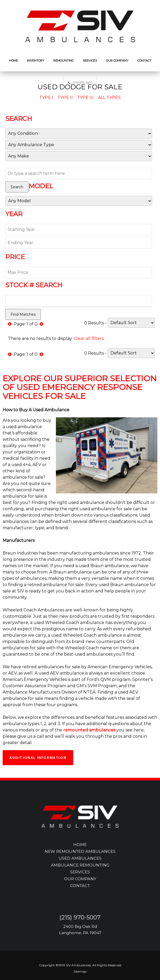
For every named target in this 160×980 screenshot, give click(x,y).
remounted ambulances (89, 730)
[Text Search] (79, 174)
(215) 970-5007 (82, 83)
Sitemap (80, 971)
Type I (46, 98)
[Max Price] (79, 273)
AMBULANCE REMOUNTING (80, 865)
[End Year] (79, 243)
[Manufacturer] (79, 156)
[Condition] (79, 133)
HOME (80, 845)
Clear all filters (89, 338)
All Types (109, 98)
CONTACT (80, 886)
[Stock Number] (79, 301)
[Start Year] (79, 230)
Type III (85, 98)
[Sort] (131, 323)
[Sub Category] (79, 145)
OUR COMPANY (80, 879)
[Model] (79, 201)
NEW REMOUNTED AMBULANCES (80, 851)
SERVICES (80, 872)
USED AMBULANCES (80, 858)
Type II (65, 98)
